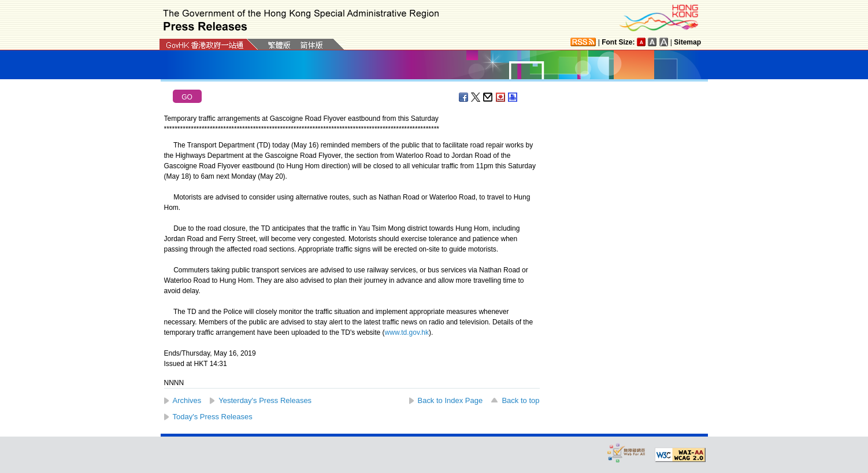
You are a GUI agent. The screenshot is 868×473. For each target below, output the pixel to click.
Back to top (520, 400)
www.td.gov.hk (407, 332)
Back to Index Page (450, 400)
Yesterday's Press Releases (265, 400)
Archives (187, 400)
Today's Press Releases (213, 417)
